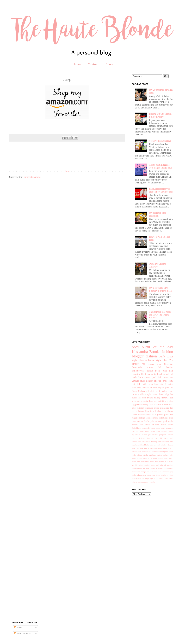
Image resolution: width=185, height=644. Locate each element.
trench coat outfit (166, 478)
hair (171, 415)
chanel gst (146, 435)
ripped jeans (161, 472)
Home (77, 65)
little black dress (166, 418)
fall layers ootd (166, 438)
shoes (148, 425)
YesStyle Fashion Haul (160, 141)
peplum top (141, 468)
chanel (164, 431)
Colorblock (136, 428)
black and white (149, 374)
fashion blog (144, 411)
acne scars (156, 428)
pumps (143, 472)
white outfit (167, 425)
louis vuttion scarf (161, 458)
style (159, 360)
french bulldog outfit (147, 415)
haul (143, 445)
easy (157, 438)
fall (144, 364)
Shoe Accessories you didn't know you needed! (161, 190)
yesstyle (152, 482)
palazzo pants (156, 421)
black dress (163, 404)
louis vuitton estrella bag (142, 455)
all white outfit (153, 391)
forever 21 (147, 388)
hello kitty (149, 445)
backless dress (138, 431)
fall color (142, 398)
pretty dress (148, 401)
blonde (143, 360)
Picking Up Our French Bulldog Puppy (160, 115)
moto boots (150, 462)
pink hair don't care (163, 377)
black (160, 374)
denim (161, 394)
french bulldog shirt (153, 442)
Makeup (142, 391)
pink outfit (168, 421)
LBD (151, 404)
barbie (150, 371)
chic (165, 360)
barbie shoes (167, 391)
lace (155, 388)
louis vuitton (145, 377)
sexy (151, 384)
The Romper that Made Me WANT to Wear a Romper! (160, 315)
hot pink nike (159, 445)
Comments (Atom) (31, 177)
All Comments (22, 634)
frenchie (165, 398)
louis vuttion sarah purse (142, 458)
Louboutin (159, 384)
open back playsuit (159, 465)
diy (152, 438)
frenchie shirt (168, 442)
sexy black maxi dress (151, 475)
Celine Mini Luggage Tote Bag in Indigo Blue (161, 166)
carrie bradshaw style (141, 394)
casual (166, 374)
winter (150, 367)
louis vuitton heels (140, 421)
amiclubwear (138, 371)
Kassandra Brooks (146, 352)
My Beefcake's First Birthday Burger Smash (160, 289)
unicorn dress (143, 482)
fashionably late (138, 442)
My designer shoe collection (158, 214)
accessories (146, 428)
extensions (165, 408)
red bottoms (151, 472)
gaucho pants (163, 415)
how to (140, 401)
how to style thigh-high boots (155, 448)
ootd (135, 347)
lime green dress (167, 451)
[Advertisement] (72, 157)
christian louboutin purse (148, 408)
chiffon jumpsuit (159, 435)
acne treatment (167, 428)
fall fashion (165, 367)
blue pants (137, 388)
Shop (109, 65)
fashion (151, 356)
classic (155, 394)
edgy (167, 394)
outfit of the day (157, 347)
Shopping (169, 384)
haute (151, 360)
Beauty (149, 381)
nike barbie (160, 462)
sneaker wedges (167, 475)
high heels (136, 418)
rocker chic (138, 425)
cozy (171, 381)
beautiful (136, 374)
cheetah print (161, 381)
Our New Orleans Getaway (158, 265)
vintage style (138, 381)
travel (166, 401)
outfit (162, 356)
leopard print (164, 388)
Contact (93, 65)
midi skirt (141, 462)
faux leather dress (158, 411)
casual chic (155, 364)
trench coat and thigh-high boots (145, 478)
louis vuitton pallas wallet (163, 455)
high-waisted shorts (150, 418)
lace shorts (156, 451)
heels (158, 371)
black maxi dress (153, 431)
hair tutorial (136, 445)
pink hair (168, 371)
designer (142, 438)
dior (148, 438)
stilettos (156, 425)
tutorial (135, 482)
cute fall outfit (140, 384)
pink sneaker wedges (154, 468)
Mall (156, 404)
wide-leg (144, 404)
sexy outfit (158, 401)
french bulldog (154, 398)
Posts (18, 628)
